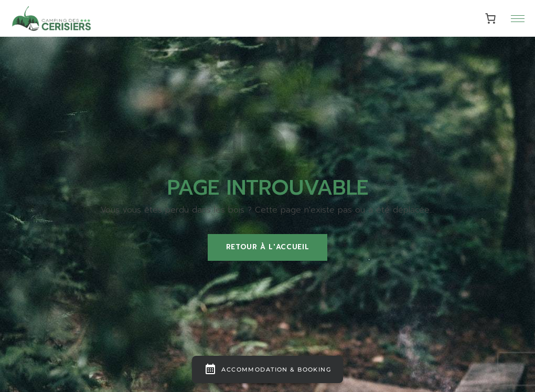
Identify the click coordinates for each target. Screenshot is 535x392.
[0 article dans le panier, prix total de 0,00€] (491, 19)
